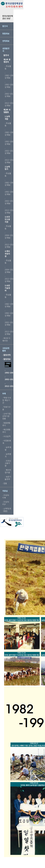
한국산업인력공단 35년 (8, 17)
